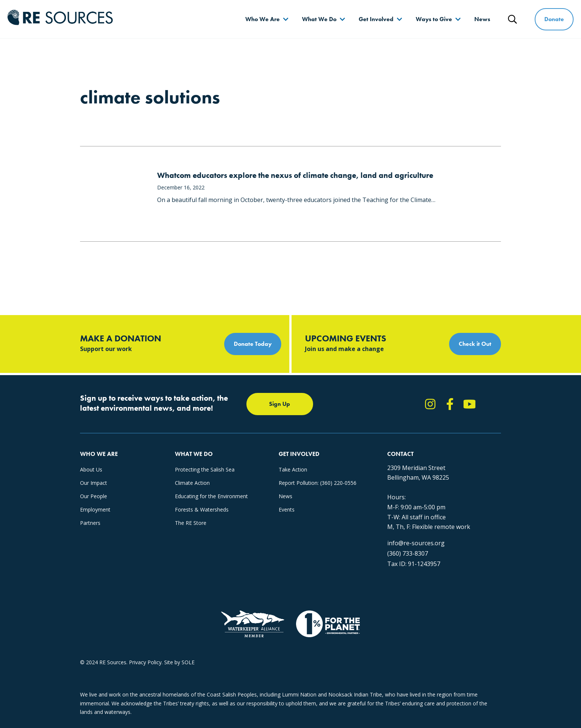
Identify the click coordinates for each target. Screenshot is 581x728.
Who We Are (263, 19)
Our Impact (94, 483)
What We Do (319, 19)
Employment (95, 509)
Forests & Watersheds (202, 509)
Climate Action (192, 483)
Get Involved (376, 19)
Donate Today (253, 344)
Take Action (293, 469)
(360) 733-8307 (408, 553)
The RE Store (191, 523)
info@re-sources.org (416, 543)
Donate (554, 19)
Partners (90, 523)
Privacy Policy (145, 662)
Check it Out (475, 344)
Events (287, 509)
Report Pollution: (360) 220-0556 (318, 483)
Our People (94, 496)
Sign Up (280, 404)
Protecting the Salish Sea (205, 469)
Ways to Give (434, 19)
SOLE (188, 662)
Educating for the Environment (211, 496)
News (482, 19)
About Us (91, 469)
